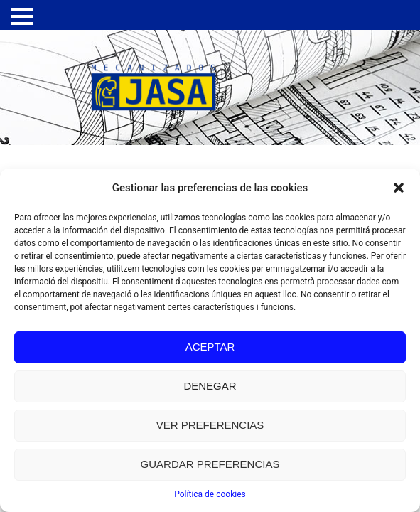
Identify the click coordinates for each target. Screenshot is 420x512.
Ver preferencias (210, 425)
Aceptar (210, 347)
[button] (399, 188)
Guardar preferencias (210, 464)
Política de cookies (210, 494)
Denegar (210, 386)
